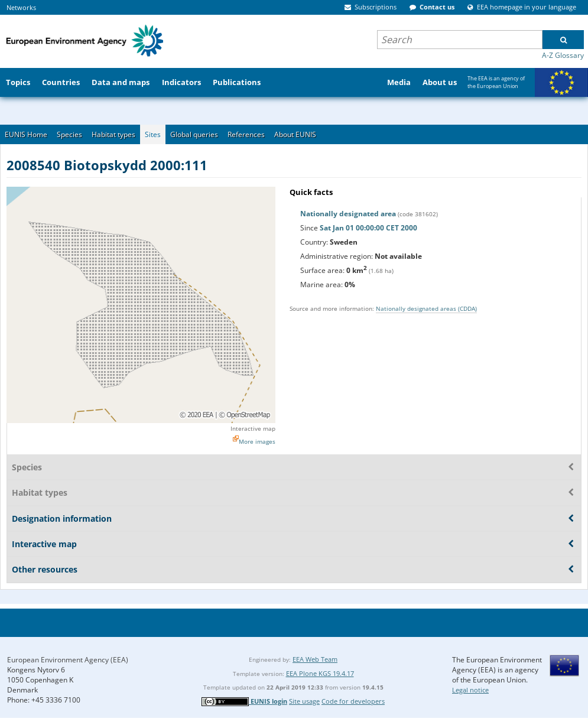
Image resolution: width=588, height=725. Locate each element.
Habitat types (113, 134)
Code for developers (353, 701)
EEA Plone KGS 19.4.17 (320, 673)
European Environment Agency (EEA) (68, 660)
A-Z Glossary (563, 55)
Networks (21, 7)
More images (257, 441)
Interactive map (253, 428)
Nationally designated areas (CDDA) (426, 308)
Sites (153, 134)
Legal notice (470, 690)
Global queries (194, 134)
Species (69, 134)
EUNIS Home (26, 134)
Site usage (304, 701)
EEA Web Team (315, 659)
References (246, 134)
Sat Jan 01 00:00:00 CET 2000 (368, 228)
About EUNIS (295, 134)
